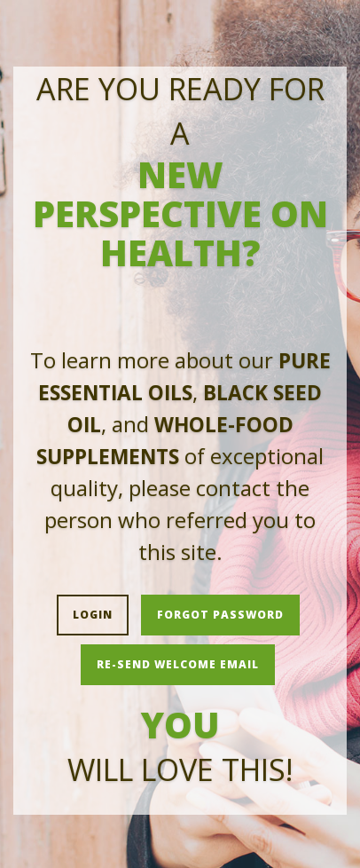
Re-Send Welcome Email (178, 664)
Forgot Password (220, 615)
